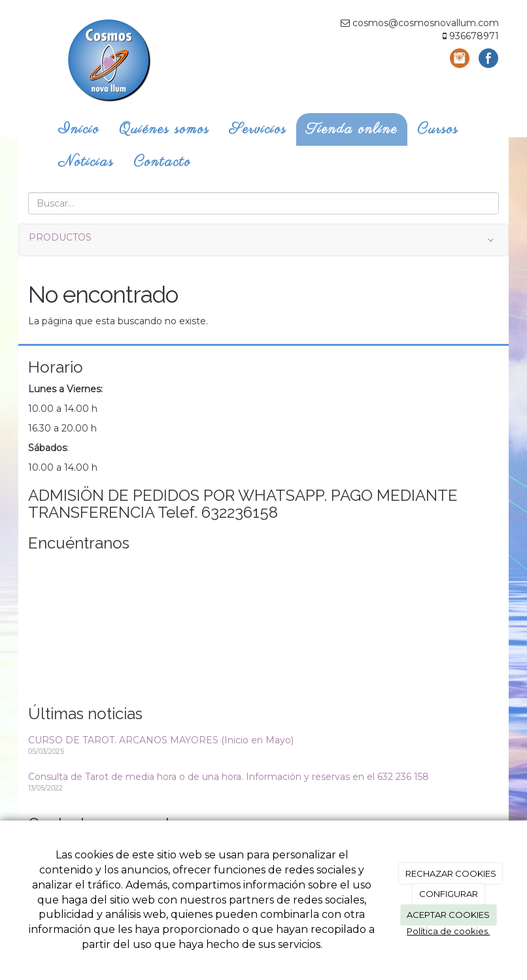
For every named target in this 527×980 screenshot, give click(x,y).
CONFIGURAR (449, 894)
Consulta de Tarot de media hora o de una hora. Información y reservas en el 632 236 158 (229, 777)
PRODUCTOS (263, 240)
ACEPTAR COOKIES (448, 915)
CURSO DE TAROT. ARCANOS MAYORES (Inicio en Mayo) (161, 740)
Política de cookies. (448, 931)
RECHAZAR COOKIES (451, 873)
